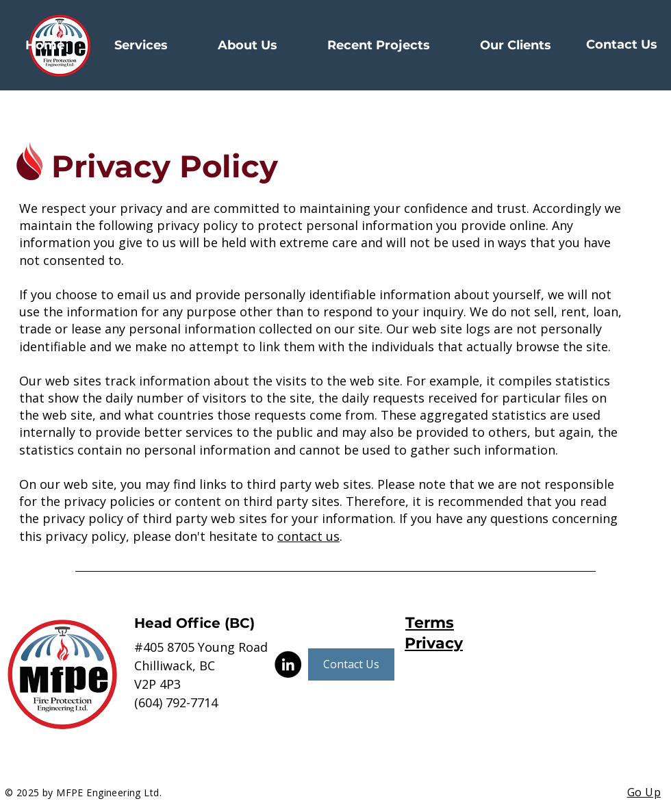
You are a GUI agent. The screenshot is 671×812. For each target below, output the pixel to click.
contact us (308, 536)
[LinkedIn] (288, 664)
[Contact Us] (622, 45)
